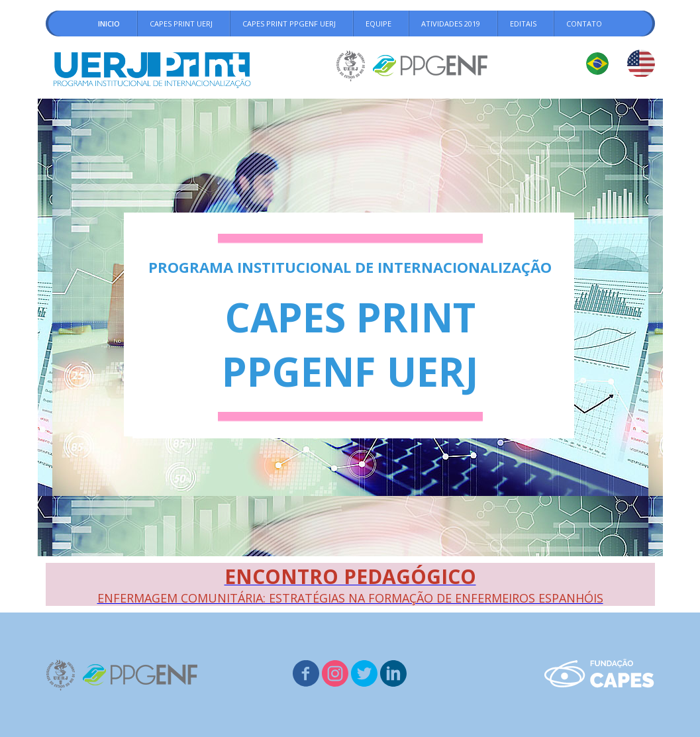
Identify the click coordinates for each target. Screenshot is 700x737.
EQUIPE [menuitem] (378, 24)
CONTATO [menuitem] (584, 24)
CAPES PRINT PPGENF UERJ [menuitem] (289, 24)
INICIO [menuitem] (109, 24)
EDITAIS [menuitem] (523, 24)
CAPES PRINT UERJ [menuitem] (181, 24)
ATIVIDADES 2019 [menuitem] (451, 24)
